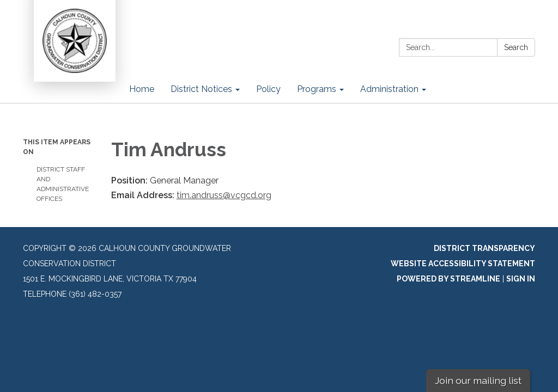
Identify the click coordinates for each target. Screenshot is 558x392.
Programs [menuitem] (317, 89)
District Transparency (484, 248)
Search (516, 47)
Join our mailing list (478, 380)
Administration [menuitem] (389, 89)
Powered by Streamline (448, 279)
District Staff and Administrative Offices (63, 184)
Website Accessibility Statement (463, 264)
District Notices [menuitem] (201, 89)
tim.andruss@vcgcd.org (224, 195)
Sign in (521, 279)
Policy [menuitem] (268, 89)
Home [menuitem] (142, 89)
